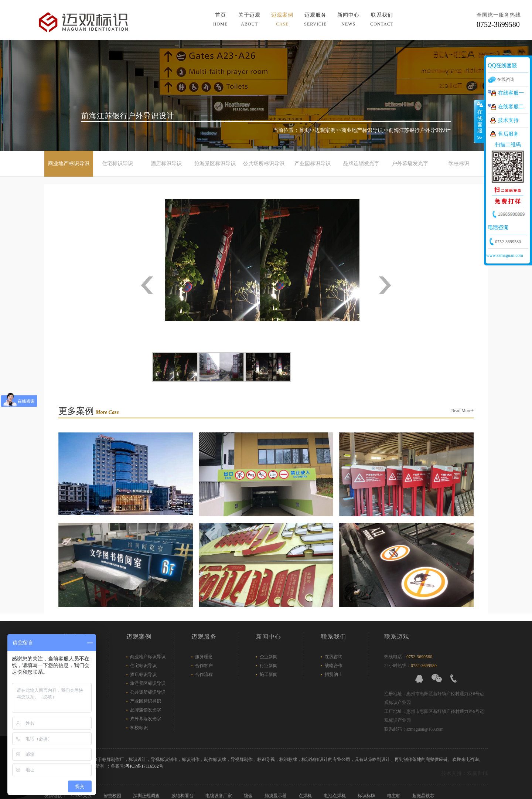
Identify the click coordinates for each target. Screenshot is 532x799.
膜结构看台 (183, 796)
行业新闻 (269, 666)
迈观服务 (315, 19)
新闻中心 (348, 19)
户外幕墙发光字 (410, 164)
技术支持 (508, 120)
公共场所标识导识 (264, 164)
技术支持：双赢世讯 (464, 773)
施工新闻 (269, 674)
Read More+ (463, 411)
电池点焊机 (335, 796)
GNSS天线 (82, 796)
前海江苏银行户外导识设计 (420, 130)
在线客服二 (511, 107)
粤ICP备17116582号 (144, 766)
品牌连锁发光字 (361, 164)
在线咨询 (334, 657)
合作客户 (204, 666)
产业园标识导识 (313, 164)
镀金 (249, 796)
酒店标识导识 (166, 164)
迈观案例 (282, 19)
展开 (479, 122)
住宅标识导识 (117, 164)
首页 (220, 19)
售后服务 (508, 134)
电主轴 (394, 796)
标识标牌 (367, 796)
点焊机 (306, 796)
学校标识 (459, 164)
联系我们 (382, 19)
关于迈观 (249, 19)
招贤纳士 (334, 674)
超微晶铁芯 (424, 796)
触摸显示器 (276, 796)
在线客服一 (511, 93)
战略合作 (334, 666)
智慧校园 (113, 796)
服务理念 (204, 657)
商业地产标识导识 (362, 130)
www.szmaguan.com (505, 255)
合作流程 (204, 674)
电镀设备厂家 (219, 796)
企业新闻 (269, 657)
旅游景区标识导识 (215, 164)
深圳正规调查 (147, 796)
